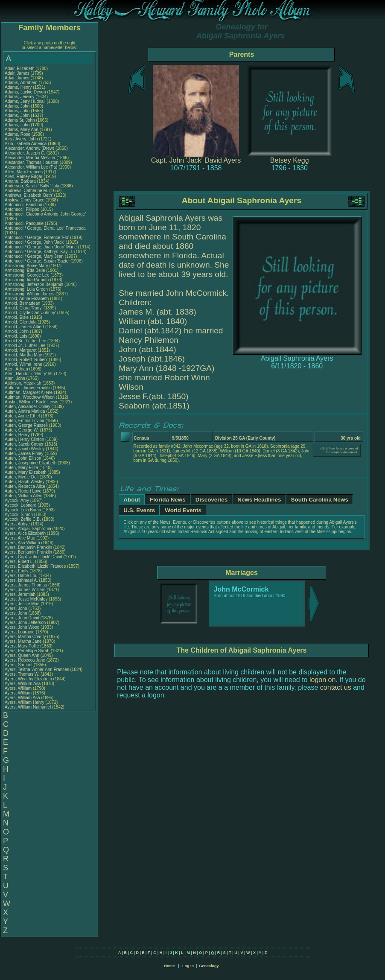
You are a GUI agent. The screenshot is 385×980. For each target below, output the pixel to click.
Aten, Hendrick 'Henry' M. (29, 374)
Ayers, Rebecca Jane (25, 660)
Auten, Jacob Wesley (25, 449)
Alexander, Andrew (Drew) (30, 148)
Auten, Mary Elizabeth (26, 472)
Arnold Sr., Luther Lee (25, 341)
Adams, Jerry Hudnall (25, 101)
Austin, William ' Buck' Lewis (32, 402)
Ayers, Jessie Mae (22, 604)
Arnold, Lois (17, 336)
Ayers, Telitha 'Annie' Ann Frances (37, 669)
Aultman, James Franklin (28, 388)
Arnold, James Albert (24, 327)
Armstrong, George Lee (27, 275)
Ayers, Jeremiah (21, 594)
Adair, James (18, 73)
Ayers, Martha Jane (23, 641)
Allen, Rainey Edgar (23, 176)
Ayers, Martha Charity (25, 637)
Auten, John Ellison (23, 458)
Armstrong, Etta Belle (25, 270)
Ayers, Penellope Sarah (27, 651)
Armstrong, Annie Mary (26, 266)
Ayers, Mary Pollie (22, 646)
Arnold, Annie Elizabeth (27, 299)
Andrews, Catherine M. (26, 191)
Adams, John (18, 106)
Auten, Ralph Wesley (25, 482)
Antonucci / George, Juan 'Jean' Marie (41, 247)
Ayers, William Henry (25, 702)
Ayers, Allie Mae (20, 538)
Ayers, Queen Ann (22, 655)
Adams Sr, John (20, 120)
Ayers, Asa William (22, 543)
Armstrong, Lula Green (26, 289)
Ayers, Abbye (18, 524)
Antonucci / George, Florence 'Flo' (37, 238)
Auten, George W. (22, 430)
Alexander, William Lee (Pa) (31, 167)
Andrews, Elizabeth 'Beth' (29, 195)
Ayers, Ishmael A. (21, 580)
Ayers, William (19, 688)
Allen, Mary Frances (24, 172)
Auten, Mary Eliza (21, 468)
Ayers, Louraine (20, 632)
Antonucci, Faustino (24, 205)
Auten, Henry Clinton (24, 439)
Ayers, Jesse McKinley (26, 599)
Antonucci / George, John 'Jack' (35, 242)
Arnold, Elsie (17, 317)
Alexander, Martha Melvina (30, 158)
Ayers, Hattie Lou (21, 576)
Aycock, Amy (17, 500)
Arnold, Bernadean (23, 303)
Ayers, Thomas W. (22, 674)
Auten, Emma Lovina (25, 421)
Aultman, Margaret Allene (29, 392)
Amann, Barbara (21, 181)
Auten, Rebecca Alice (25, 486)
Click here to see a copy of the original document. (339, 450)
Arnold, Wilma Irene (23, 364)
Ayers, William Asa (22, 698)
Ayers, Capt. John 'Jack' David (34, 557)
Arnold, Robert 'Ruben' (27, 360)
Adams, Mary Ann (22, 130)
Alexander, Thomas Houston (32, 162)
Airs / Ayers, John (22, 139)
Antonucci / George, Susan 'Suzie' (38, 261)
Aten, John (16, 378)
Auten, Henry (18, 435)
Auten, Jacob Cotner (24, 444)
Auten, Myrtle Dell (22, 477)
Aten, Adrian (17, 369)
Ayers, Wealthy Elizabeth (28, 679)
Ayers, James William (25, 590)
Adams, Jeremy (20, 97)
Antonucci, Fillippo (23, 209)
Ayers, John (16, 608)
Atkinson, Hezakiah (23, 383)
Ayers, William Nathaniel (28, 707)
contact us (336, 687)
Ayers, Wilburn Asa (23, 684)
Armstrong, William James (29, 294)
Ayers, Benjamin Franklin (28, 547)
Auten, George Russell (26, 425)
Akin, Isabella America (26, 144)
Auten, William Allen (23, 496)
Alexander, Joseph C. (25, 153)
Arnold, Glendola (21, 322)
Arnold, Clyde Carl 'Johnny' (30, 313)
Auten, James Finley (24, 454)
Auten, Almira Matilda (25, 411)
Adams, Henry (19, 87)
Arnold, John (17, 331)
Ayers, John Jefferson (25, 623)
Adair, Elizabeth (20, 69)
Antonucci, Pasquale (25, 223)
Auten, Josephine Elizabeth (31, 463)
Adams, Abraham (22, 83)
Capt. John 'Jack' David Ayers (196, 160)
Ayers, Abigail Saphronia (28, 529)
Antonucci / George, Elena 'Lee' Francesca (45, 228)
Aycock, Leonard (21, 505)
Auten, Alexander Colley (28, 407)
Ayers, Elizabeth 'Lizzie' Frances (35, 566)
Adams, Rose (18, 134)
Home (169, 966)
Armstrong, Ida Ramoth (27, 280)
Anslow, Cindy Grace (25, 200)
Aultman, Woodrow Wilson (30, 397)
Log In (188, 966)
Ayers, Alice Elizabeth (25, 533)
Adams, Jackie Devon (25, 92)
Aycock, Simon (19, 515)
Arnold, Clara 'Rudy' (24, 308)
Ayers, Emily (17, 571)
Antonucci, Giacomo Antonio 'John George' (45, 214)
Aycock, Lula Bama (23, 510)
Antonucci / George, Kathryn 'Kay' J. (39, 252)
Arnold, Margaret (21, 350)
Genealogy (209, 966)
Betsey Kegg (290, 160)
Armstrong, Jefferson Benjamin (34, 284)
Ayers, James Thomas (26, 585)
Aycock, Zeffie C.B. (23, 519)
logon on (322, 680)
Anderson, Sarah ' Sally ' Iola (32, 186)
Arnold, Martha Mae (24, 355)
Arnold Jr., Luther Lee (25, 346)
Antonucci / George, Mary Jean (35, 256)
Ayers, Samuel (19, 665)
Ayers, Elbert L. (19, 561)
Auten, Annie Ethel (22, 416)
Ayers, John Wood (22, 627)
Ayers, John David (22, 618)
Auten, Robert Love (23, 491)
